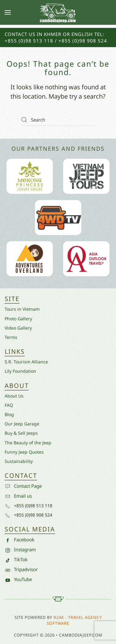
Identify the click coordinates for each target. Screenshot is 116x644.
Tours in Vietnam (22, 309)
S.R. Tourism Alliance (26, 362)
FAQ (9, 405)
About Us (14, 396)
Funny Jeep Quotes (24, 452)
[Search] (58, 120)
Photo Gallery (18, 319)
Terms (11, 337)
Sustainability (19, 461)
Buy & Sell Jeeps (21, 433)
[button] (8, 12)
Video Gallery (18, 328)
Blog (9, 414)
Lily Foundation (20, 371)
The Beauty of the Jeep (28, 443)
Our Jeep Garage (22, 424)
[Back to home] (58, 12)
